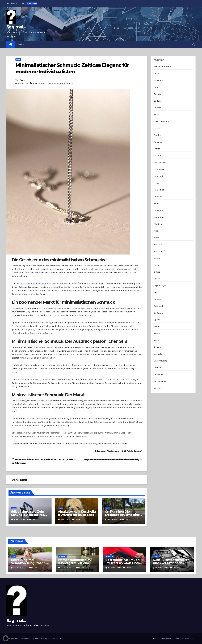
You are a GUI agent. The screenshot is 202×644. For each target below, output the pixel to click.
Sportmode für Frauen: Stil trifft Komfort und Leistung (123, 563)
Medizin (158, 224)
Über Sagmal (190, 639)
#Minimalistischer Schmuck (47, 83)
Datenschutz (166, 639)
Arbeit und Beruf (163, 67)
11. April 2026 (162, 568)
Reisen (157, 299)
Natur (157, 265)
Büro (156, 115)
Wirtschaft (159, 374)
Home (21, 45)
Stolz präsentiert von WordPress (20, 639)
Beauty (157, 94)
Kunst (157, 203)
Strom (157, 327)
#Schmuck (68, 83)
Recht (157, 292)
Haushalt (159, 176)
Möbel (157, 231)
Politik (157, 279)
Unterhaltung (161, 361)
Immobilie (159, 190)
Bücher (158, 108)
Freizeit (158, 149)
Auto (156, 73)
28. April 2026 (20, 568)
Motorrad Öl (160, 251)
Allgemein (159, 60)
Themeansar (56, 639)
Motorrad (159, 245)
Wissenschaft (161, 381)
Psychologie (160, 286)
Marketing (159, 217)
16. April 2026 (68, 568)
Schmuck (159, 306)
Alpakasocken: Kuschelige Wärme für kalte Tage (77, 513)
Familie (158, 135)
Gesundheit (160, 162)
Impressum (178, 639)
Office (157, 272)
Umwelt (158, 354)
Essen (157, 128)
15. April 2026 (115, 568)
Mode (18, 59)
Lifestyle (158, 210)
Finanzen (159, 142)
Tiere (156, 340)
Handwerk (159, 169)
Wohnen (158, 388)
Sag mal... (16, 27)
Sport (157, 320)
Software (159, 313)
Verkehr (158, 368)
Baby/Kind (159, 80)
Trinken (158, 347)
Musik (157, 258)
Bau (156, 87)
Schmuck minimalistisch (34, 283)
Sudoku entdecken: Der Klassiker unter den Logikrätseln (171, 563)
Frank (22, 80)
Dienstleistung (161, 121)
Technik (158, 333)
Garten (157, 156)
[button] (193, 45)
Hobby (157, 183)
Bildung (158, 101)
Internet (158, 197)
